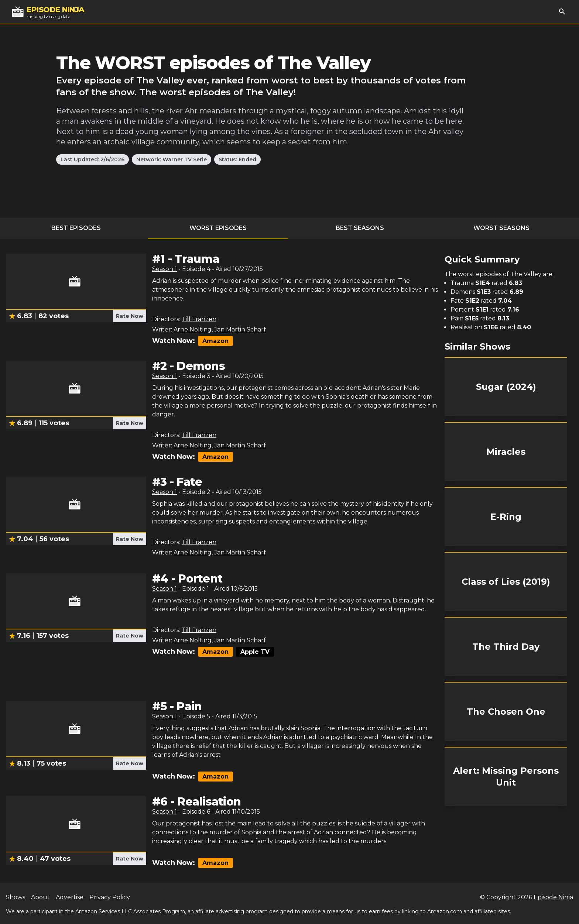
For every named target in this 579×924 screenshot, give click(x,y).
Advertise (70, 897)
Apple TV (255, 652)
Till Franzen (199, 319)
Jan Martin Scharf (240, 329)
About (40, 897)
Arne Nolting (193, 329)
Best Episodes (76, 228)
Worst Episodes (218, 228)
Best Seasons (360, 228)
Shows (16, 897)
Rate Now (130, 316)
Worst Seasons (501, 228)
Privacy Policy (110, 897)
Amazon (215, 341)
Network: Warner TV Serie (172, 159)
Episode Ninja (553, 897)
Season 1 (165, 269)
